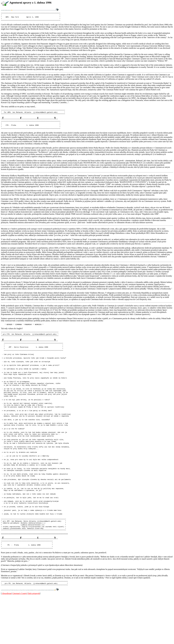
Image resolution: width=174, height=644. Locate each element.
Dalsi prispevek (34, 641)
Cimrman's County (20, 641)
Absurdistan (6, 641)
